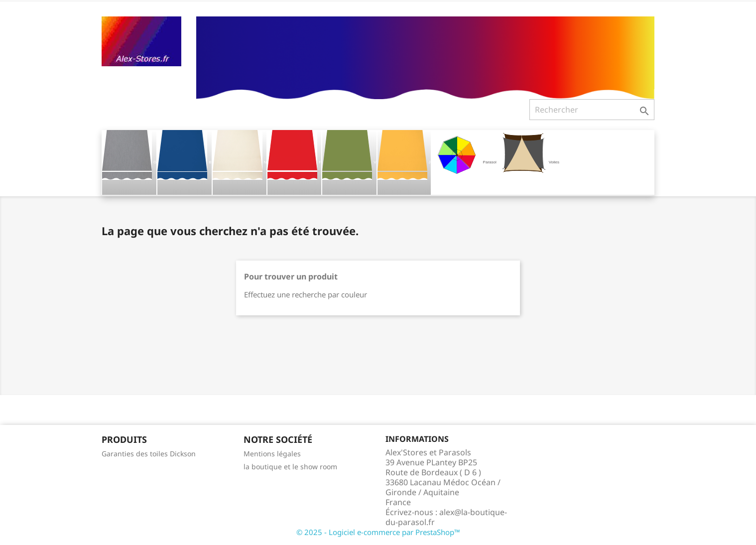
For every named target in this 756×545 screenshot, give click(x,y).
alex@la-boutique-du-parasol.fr (446, 517)
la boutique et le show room (290, 467)
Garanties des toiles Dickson (149, 454)
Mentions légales (272, 454)
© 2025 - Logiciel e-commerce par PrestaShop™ (378, 532)
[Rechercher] (592, 110)
